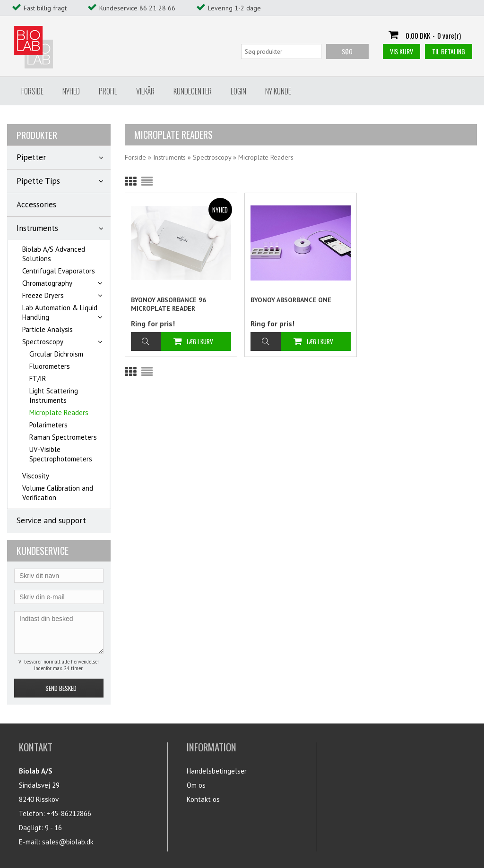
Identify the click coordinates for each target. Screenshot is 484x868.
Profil (108, 91)
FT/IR (38, 379)
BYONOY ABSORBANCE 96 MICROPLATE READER (169, 304)
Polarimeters (48, 425)
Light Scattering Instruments (54, 396)
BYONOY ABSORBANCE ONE (291, 300)
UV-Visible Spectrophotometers (61, 454)
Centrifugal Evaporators (59, 271)
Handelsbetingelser (217, 771)
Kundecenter (193, 91)
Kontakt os (203, 799)
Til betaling (449, 51)
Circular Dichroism (56, 354)
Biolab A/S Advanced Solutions (54, 254)
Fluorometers (50, 366)
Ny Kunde (278, 91)
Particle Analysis (48, 329)
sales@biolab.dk (68, 842)
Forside (32, 91)
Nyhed (71, 91)
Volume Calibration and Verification (58, 493)
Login (238, 91)
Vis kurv (402, 51)
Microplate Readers (59, 413)
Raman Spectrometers (63, 437)
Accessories (36, 204)
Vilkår (145, 91)
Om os (196, 785)
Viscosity (36, 476)
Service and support (51, 520)
